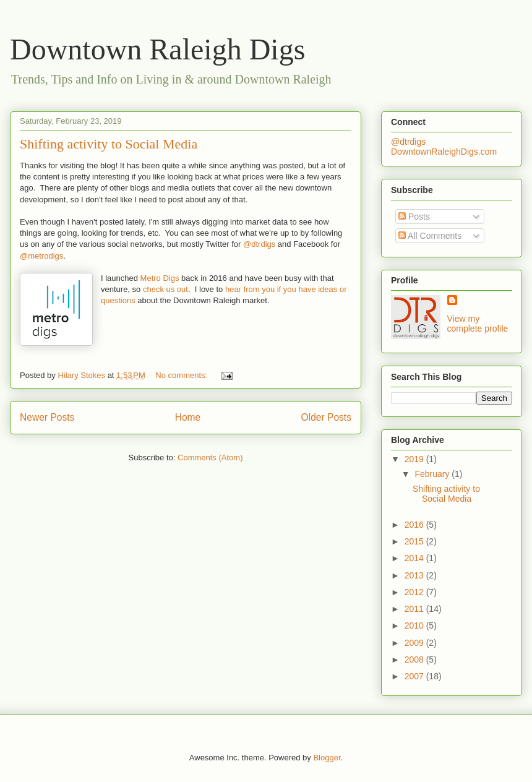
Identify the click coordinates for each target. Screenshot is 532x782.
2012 (415, 592)
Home (188, 417)
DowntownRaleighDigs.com (444, 152)
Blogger (327, 758)
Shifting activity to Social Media (109, 144)
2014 (415, 558)
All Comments (430, 236)
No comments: (182, 375)
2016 (415, 525)
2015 (415, 541)
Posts (414, 217)
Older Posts (326, 417)
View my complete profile (478, 324)
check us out (165, 289)
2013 (415, 575)
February (433, 474)
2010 (415, 625)
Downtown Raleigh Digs (157, 49)
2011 (415, 609)
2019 (415, 459)
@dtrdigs (259, 244)
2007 (415, 676)
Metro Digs (158, 278)
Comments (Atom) (210, 458)
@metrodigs (41, 256)
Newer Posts (47, 417)
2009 (415, 643)
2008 (415, 660)
